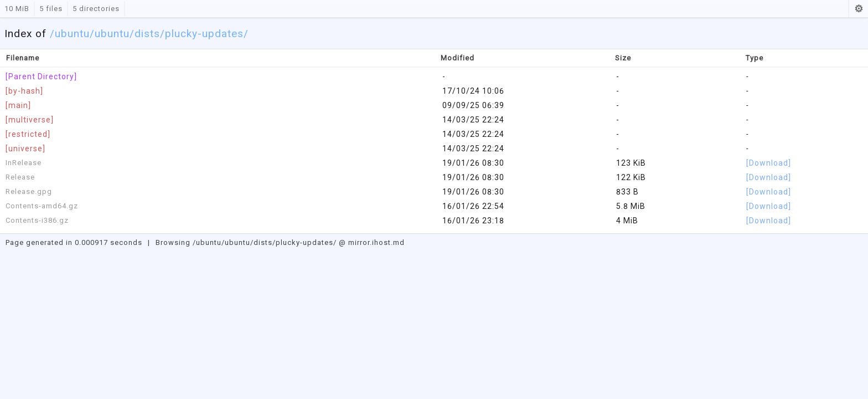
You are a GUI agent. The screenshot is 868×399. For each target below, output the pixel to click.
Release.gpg (29, 191)
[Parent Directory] (41, 76)
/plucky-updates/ (204, 34)
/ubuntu (110, 34)
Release (20, 177)
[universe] (25, 149)
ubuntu (72, 34)
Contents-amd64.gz (42, 206)
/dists (145, 34)
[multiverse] (30, 120)
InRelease (24, 163)
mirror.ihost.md (376, 242)
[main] (18, 105)
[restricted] (28, 134)
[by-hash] (24, 91)
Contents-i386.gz (37, 220)
